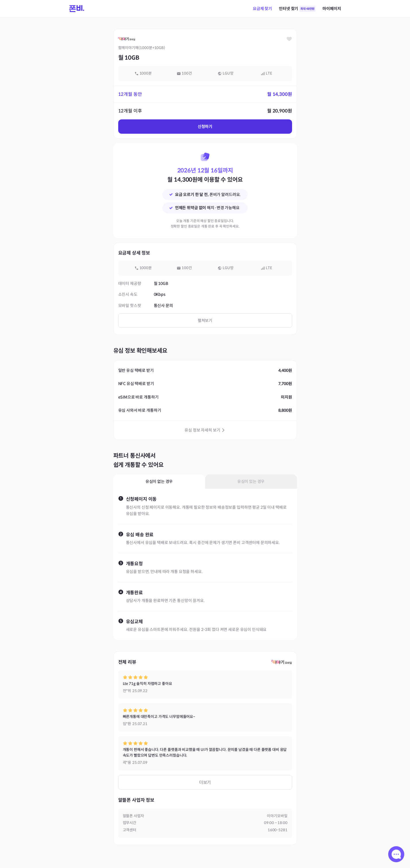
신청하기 (205, 127)
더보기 (205, 782)
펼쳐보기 (205, 321)
